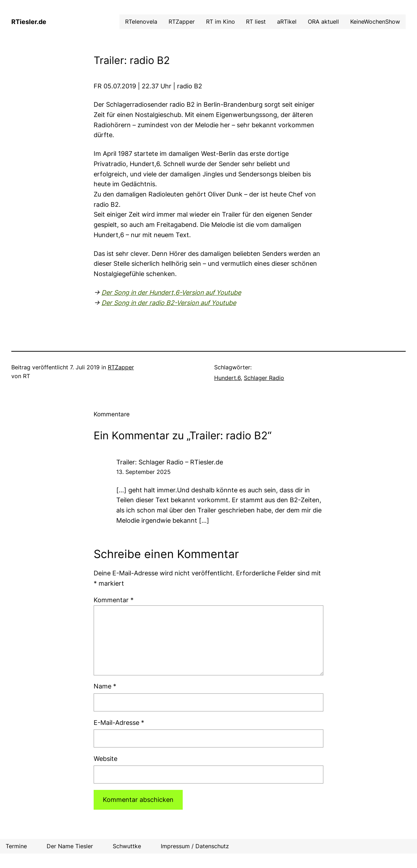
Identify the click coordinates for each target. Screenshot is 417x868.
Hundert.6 (227, 378)
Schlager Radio (264, 378)
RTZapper (121, 367)
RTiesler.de (29, 22)
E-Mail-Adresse (119, 723)
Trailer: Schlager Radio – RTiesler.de (170, 462)
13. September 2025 (143, 472)
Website (105, 759)
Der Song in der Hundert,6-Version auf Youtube (171, 292)
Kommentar (114, 600)
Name (105, 686)
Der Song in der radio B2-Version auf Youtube (169, 303)
